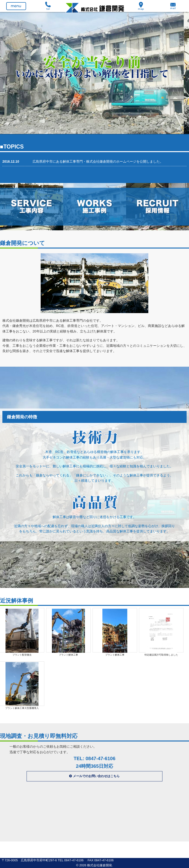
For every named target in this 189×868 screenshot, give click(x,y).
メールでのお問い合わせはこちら (96, 776)
